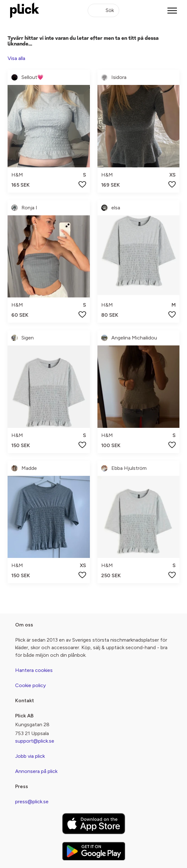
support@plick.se (35, 741)
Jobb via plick (30, 756)
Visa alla (16, 58)
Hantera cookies (34, 670)
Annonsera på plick (36, 771)
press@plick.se (32, 802)
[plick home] (25, 10)
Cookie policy (30, 685)
